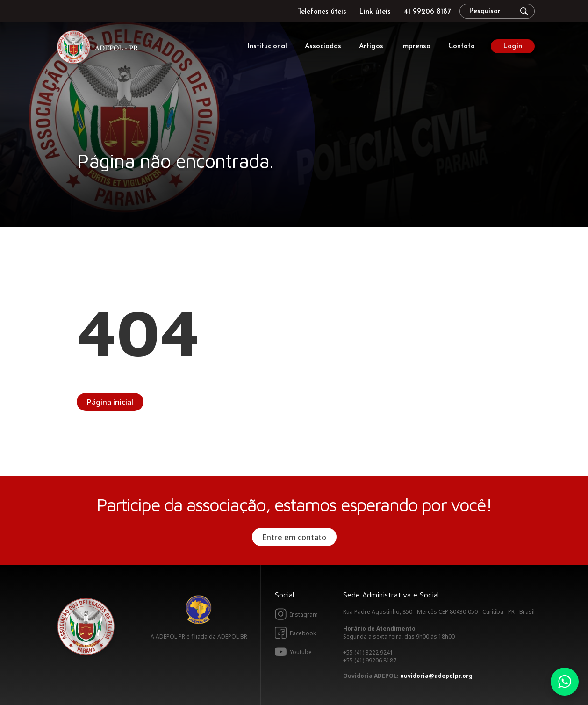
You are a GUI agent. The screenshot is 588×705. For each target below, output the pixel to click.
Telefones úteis (322, 12)
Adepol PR (100, 48)
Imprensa (416, 47)
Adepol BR (199, 610)
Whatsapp (565, 682)
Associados (323, 47)
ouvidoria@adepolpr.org (436, 676)
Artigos (371, 47)
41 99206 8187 (427, 12)
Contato (462, 47)
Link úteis (375, 12)
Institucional (267, 47)
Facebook (303, 633)
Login (513, 47)
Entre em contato (294, 537)
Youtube (301, 652)
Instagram (304, 615)
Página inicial (110, 402)
